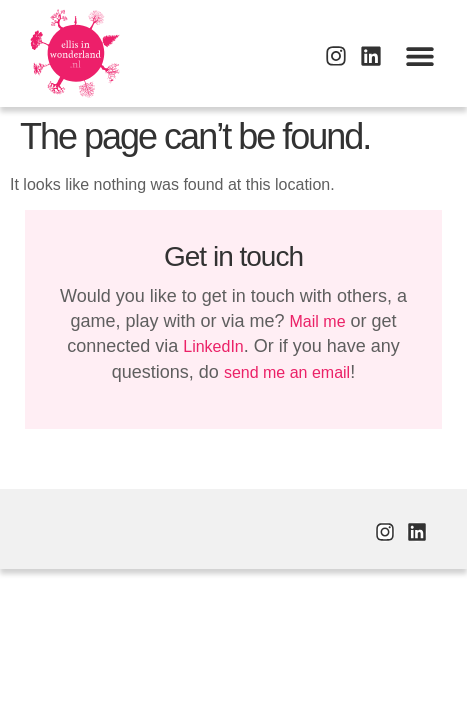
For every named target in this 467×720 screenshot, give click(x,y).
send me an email (287, 372)
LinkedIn (213, 346)
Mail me (318, 321)
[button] (419, 55)
